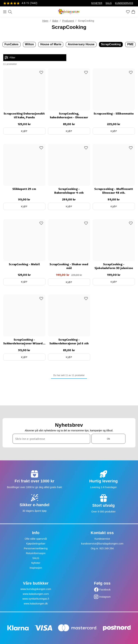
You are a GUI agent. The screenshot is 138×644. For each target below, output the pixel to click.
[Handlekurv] (133, 12)
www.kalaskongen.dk (36, 604)
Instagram (105, 597)
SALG (109, 3)
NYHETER (97, 3)
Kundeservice (102, 539)
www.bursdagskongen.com (36, 589)
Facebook (105, 590)
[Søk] (10, 12)
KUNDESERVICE (124, 3)
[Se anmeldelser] (20, 3)
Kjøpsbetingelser (36, 544)
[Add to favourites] (41, 72)
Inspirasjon (36, 568)
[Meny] (5, 12)
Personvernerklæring (36, 548)
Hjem (45, 21)
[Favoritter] (128, 12)
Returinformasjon (36, 553)
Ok (108, 439)
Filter (10, 58)
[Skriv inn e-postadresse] (51, 439)
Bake (55, 21)
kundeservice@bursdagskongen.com (102, 544)
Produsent (68, 21)
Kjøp (24, 131)
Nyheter (36, 563)
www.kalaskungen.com (36, 594)
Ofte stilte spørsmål (36, 539)
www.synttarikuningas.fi (36, 599)
